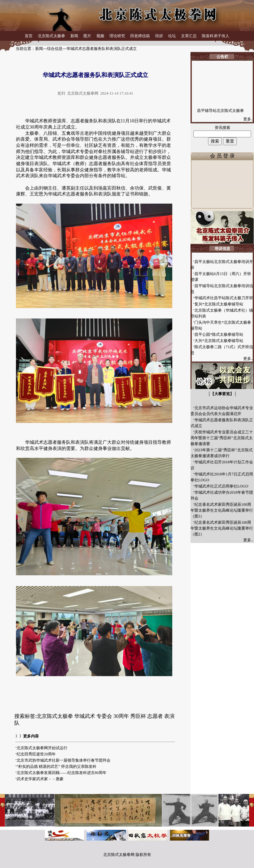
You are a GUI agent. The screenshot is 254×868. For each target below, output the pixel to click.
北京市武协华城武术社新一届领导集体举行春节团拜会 (63, 760)
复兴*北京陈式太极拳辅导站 (219, 304)
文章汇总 (189, 36)
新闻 (74, 36)
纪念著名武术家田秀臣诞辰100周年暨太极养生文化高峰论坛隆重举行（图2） (222, 528)
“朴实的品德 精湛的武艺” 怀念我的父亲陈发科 (56, 767)
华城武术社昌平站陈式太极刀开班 (224, 298)
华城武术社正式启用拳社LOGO (221, 486)
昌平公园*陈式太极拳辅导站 (219, 334)
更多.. (249, 119)
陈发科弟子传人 (216, 36)
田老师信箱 (140, 36)
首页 (29, 36)
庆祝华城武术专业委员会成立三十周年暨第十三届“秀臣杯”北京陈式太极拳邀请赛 (222, 438)
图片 (87, 36)
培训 (159, 36)
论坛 (172, 36)
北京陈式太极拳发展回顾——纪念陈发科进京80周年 (62, 773)
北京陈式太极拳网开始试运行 (42, 748)
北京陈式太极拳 (51, 36)
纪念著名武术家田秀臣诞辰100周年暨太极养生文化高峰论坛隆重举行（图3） (222, 510)
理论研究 (117, 36)
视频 (100, 36)
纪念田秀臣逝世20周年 (36, 754)
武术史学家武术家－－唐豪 (40, 779)
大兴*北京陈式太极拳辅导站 (219, 341)
